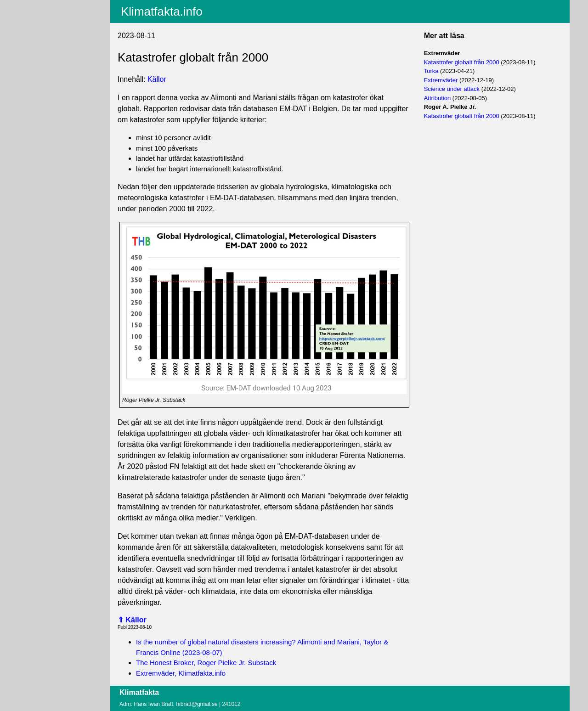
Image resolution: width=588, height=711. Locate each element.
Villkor (37, 56)
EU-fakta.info (44, 42)
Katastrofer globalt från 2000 (462, 62)
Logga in (38, 73)
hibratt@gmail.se (197, 704)
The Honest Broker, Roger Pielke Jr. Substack (206, 663)
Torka (431, 71)
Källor (157, 79)
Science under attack (452, 89)
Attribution (438, 98)
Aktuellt (36, 6)
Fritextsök (40, 30)
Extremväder (441, 80)
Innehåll (37, 18)
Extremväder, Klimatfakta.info (181, 673)
